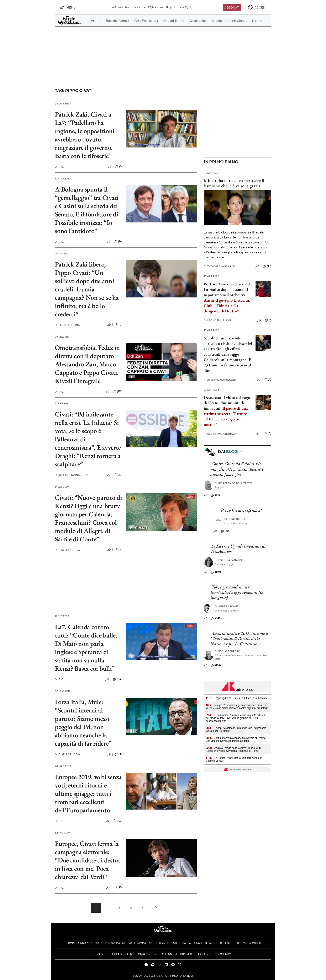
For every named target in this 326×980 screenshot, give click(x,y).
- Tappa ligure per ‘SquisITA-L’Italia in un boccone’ (237, 698)
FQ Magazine (156, 7)
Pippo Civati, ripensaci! (241, 510)
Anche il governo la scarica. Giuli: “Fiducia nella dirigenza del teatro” (227, 306)
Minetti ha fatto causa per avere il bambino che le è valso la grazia (234, 183)
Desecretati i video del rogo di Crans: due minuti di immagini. (227, 403)
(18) (119, 550)
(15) (119, 754)
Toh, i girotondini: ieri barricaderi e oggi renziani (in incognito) (237, 592)
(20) (225, 531)
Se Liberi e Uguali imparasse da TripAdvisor (238, 549)
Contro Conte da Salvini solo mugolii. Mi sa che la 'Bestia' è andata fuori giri (237, 469)
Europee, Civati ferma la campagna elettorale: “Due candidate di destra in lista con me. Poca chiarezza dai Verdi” (87, 860)
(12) (119, 325)
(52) (118, 475)
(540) (216, 618)
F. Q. (59, 167)
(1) (268, 320)
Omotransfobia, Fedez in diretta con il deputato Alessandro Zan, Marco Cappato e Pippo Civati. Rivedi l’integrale (87, 364)
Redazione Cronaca (220, 434)
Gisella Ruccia (67, 550)
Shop (169, 7)
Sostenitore (235, 519)
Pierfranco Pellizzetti (233, 483)
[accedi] (257, 7)
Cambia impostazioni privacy (149, 943)
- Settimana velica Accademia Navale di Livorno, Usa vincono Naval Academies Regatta (236, 739)
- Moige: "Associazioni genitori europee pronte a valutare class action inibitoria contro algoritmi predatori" (237, 707)
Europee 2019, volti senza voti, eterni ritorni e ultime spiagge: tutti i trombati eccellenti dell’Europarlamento (88, 793)
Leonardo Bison (217, 320)
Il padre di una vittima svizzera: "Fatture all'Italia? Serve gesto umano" (226, 416)
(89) (215, 495)
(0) (119, 167)
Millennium (139, 7)
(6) (267, 380)
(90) (118, 888)
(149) (118, 392)
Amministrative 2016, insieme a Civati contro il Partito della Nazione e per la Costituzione (239, 639)
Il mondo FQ (183, 7)
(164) (216, 665)
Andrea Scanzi (227, 606)
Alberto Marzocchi (220, 380)
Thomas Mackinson (220, 266)
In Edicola (117, 7)
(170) (216, 572)
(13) (267, 266)
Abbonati (232, 7)
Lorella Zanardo (229, 560)
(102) (118, 679)
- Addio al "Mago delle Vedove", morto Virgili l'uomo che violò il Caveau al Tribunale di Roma (234, 749)
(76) (118, 242)
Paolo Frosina (67, 325)
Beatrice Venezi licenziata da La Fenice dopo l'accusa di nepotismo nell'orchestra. (228, 289)
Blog (128, 7)
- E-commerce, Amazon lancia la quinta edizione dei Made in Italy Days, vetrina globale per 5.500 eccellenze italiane (236, 718)
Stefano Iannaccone (72, 475)
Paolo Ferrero (227, 651)
